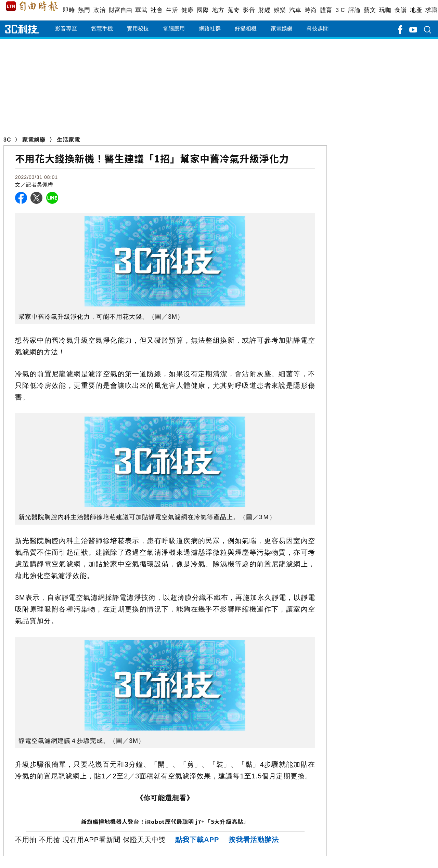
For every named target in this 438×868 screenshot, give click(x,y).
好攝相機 (246, 29)
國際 (203, 10)
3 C (340, 10)
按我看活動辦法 (254, 840)
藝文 (370, 10)
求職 (431, 10)
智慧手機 (102, 29)
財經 (264, 10)
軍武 (141, 10)
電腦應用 (174, 29)
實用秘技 (138, 29)
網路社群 (210, 29)
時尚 (311, 10)
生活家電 (68, 140)
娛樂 (280, 10)
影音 (249, 10)
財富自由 (120, 10)
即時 (69, 10)
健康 (187, 10)
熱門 (84, 10)
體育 (326, 10)
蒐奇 (234, 10)
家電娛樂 (282, 29)
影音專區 (66, 29)
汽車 (295, 10)
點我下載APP (197, 840)
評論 (354, 10)
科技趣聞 (318, 29)
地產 (416, 10)
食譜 (401, 10)
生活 (172, 10)
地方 (218, 10)
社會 (157, 10)
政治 (99, 10)
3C (7, 140)
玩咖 (385, 10)
